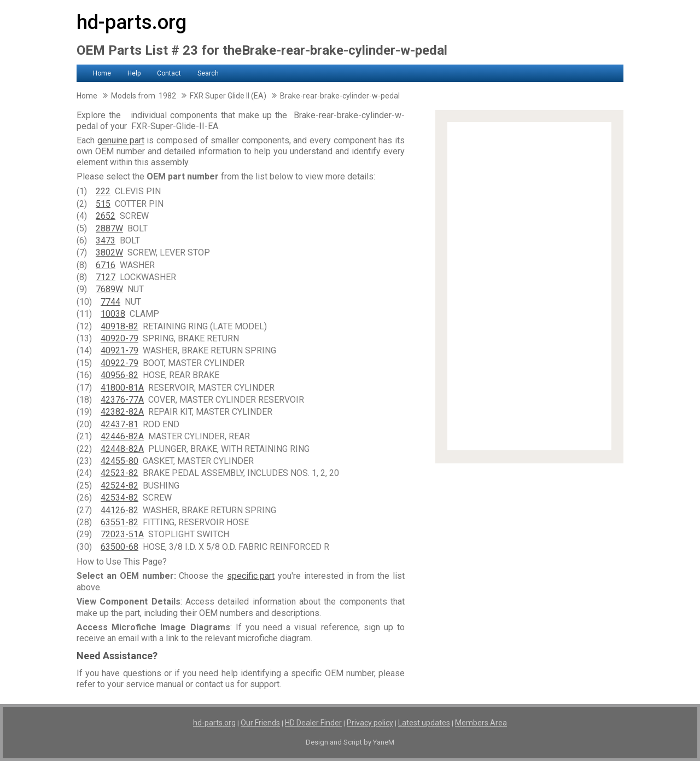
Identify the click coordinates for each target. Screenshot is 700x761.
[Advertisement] (529, 286)
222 (103, 191)
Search (208, 73)
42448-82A (122, 449)
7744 (110, 302)
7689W (109, 289)
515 (103, 204)
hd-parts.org (132, 22)
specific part (251, 576)
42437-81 (119, 424)
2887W (109, 228)
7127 (106, 277)
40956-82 (119, 375)
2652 (106, 216)
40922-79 (119, 363)
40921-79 (119, 350)
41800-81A (122, 388)
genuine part (121, 140)
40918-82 (119, 326)
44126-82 (119, 510)
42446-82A (122, 436)
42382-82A (122, 412)
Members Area (481, 723)
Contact (169, 73)
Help (134, 73)
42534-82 (119, 498)
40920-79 (119, 338)
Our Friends (260, 723)
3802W (109, 252)
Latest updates (424, 723)
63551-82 (119, 522)
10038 (113, 314)
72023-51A (122, 534)
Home (102, 73)
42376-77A (122, 400)
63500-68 (119, 547)
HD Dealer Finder (313, 723)
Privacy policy (370, 723)
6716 (106, 265)
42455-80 (119, 461)
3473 (106, 240)
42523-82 (119, 473)
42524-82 (119, 486)
